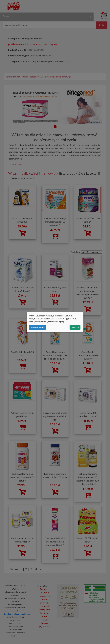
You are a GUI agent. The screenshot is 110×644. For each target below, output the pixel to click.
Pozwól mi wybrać (37, 327)
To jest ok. (75, 327)
